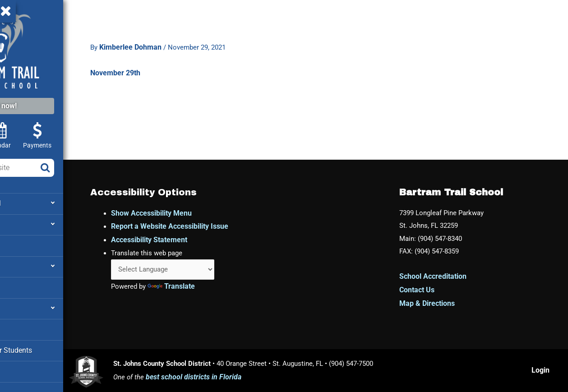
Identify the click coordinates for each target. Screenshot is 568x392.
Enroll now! (62, 106)
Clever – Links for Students (50, 345)
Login (544, 372)
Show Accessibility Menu (215, 213)
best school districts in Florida (253, 379)
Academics (26, 223)
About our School (35, 203)
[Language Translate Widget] (229, 270)
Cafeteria (23, 325)
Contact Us (438, 293)
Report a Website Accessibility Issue (234, 226)
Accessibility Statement (213, 239)
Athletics (23, 244)
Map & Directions (448, 306)
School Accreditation (454, 279)
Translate (238, 288)
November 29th (160, 63)
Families (22, 304)
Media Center (29, 365)
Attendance (26, 264)
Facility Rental (30, 284)
